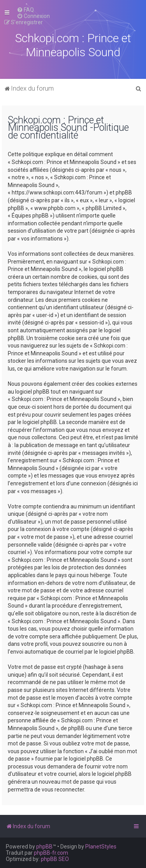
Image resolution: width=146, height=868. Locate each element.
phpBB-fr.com (51, 853)
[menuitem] (25, 10)
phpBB (44, 847)
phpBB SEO (55, 859)
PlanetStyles (101, 847)
